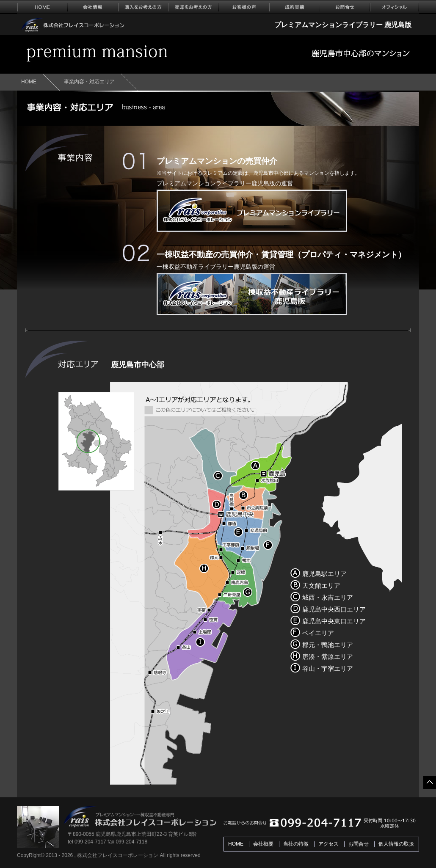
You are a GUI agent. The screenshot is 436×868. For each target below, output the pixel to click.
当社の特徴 (296, 844)
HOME (29, 82)
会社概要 (263, 844)
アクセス (328, 844)
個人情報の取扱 (396, 844)
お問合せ (359, 844)
